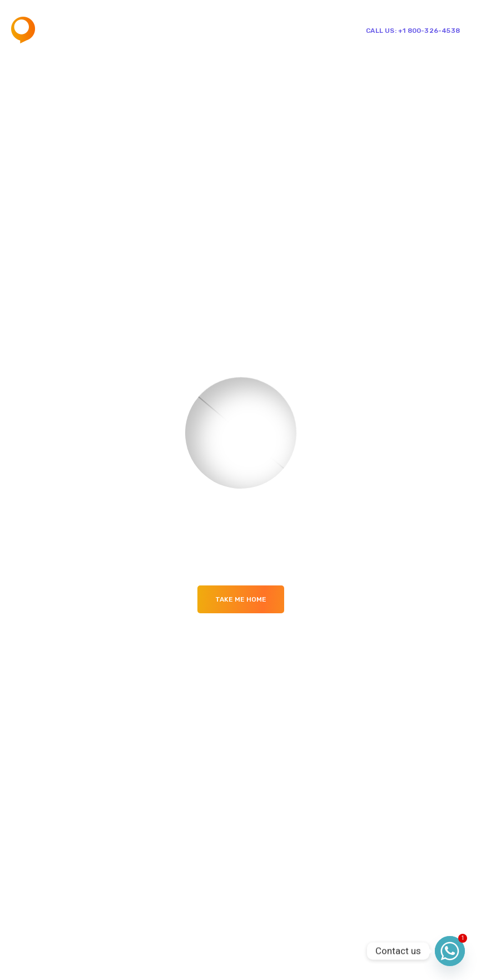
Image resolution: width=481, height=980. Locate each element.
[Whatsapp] (450, 951)
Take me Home (241, 599)
